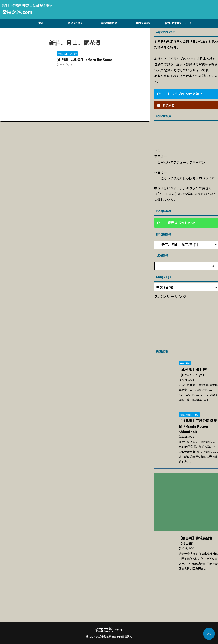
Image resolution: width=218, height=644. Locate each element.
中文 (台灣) (143, 23)
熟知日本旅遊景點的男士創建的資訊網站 (109, 636)
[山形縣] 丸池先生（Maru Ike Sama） (86, 60)
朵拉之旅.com (17, 12)
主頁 (41, 23)
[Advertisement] (186, 323)
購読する (166, 105)
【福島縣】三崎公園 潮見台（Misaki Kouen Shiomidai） (198, 426)
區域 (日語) (75, 23)
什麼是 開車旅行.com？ (177, 23)
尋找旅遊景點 (109, 23)
